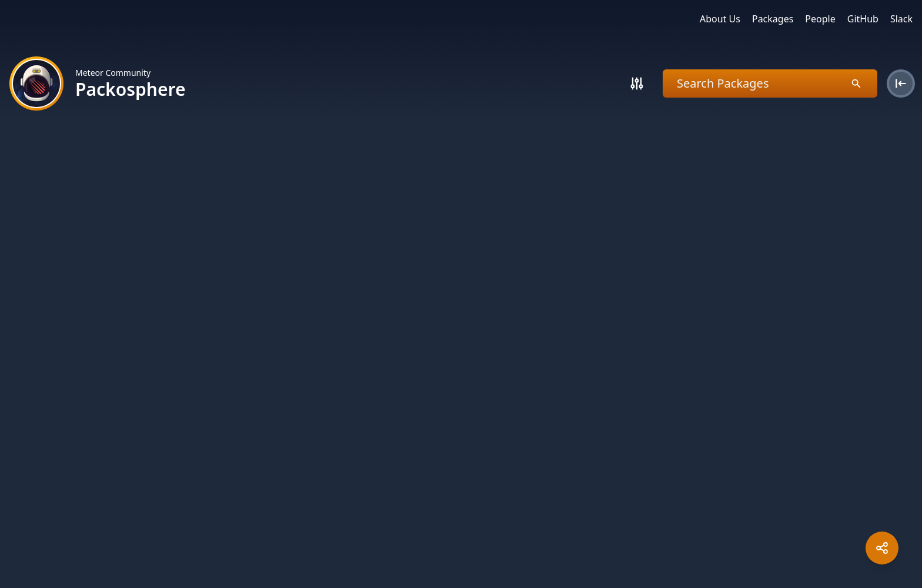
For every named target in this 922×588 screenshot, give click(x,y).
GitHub (863, 19)
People (820, 19)
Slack (901, 19)
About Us (720, 19)
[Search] (637, 83)
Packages (773, 19)
